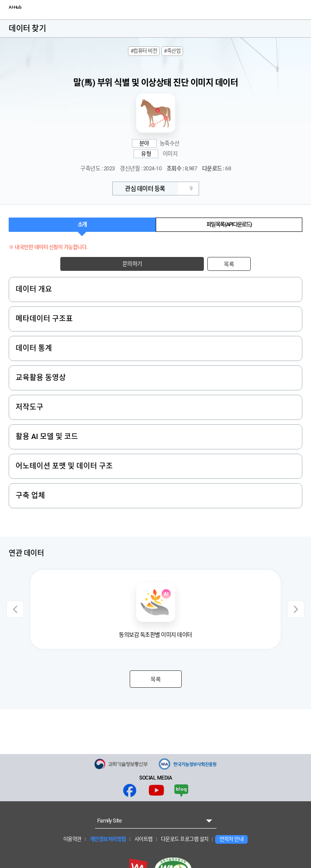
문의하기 (132, 264)
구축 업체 (30, 495)
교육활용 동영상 (41, 377)
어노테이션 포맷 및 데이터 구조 (64, 466)
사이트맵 (143, 839)
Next (296, 609)
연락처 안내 (231, 839)
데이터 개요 (34, 289)
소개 (82, 224)
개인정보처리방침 (107, 839)
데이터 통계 (34, 348)
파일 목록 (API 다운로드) (229, 224)
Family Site (110, 821)
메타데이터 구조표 (44, 319)
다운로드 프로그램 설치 (184, 839)
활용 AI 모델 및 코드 (47, 436)
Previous (15, 609)
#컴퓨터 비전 (144, 51)
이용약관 (72, 839)
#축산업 (172, 51)
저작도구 (29, 407)
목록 (229, 264)
